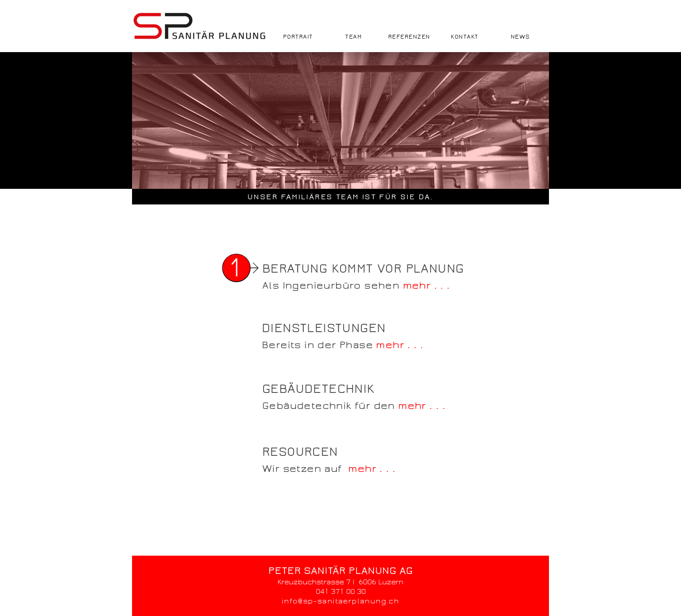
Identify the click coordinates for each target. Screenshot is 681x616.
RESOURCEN (300, 452)
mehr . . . (427, 286)
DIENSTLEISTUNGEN (324, 328)
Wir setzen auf (305, 469)
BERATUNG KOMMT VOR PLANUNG (363, 269)
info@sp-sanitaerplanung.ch (340, 601)
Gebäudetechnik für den (330, 406)
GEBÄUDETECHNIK (319, 389)
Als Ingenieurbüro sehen (333, 286)
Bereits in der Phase (319, 345)
